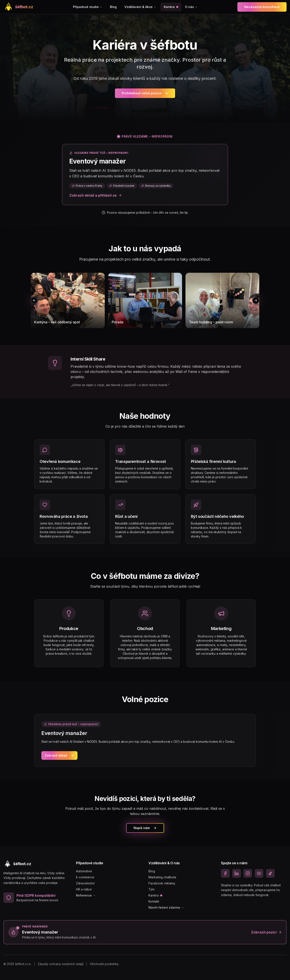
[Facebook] (225, 873)
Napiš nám (145, 828)
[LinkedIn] (237, 873)
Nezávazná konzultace (262, 7)
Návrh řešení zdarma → (166, 907)
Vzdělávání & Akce (140, 7)
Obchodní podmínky (104, 964)
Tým (151, 889)
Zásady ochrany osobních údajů (61, 964)
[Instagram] (248, 873)
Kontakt (154, 901)
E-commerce (85, 877)
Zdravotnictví (85, 883)
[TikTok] (270, 873)
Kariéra (171, 7)
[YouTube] (259, 873)
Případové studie (88, 7)
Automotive (84, 871)
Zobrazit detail (59, 755)
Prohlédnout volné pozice (145, 93)
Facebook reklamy (162, 883)
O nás (191, 7)
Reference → (86, 895)
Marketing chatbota (162, 877)
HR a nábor (84, 889)
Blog (113, 7)
